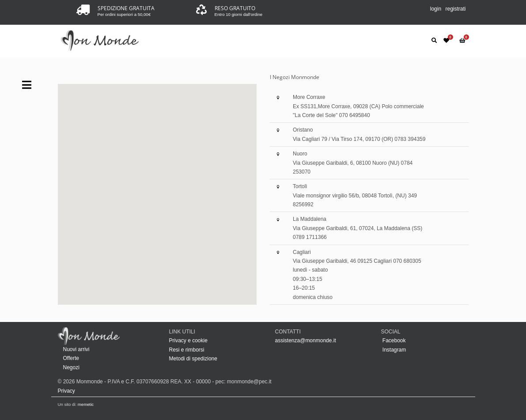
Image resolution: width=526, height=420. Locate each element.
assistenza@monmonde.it (306, 341)
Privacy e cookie (188, 341)
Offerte (71, 358)
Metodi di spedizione (193, 359)
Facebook (394, 341)
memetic (86, 404)
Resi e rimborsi (187, 350)
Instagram (394, 350)
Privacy (66, 391)
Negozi (71, 367)
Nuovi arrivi (76, 349)
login (436, 9)
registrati (455, 9)
